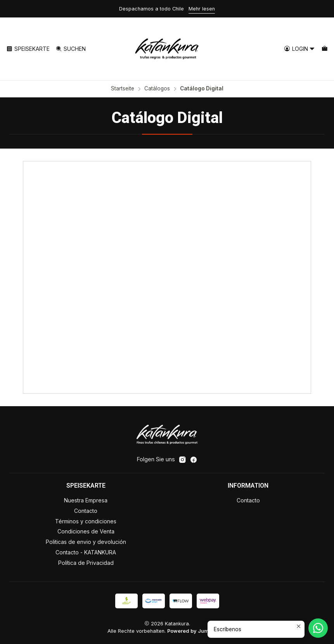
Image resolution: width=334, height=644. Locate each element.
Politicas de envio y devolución (86, 542)
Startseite (123, 89)
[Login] (299, 49)
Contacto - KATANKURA (86, 552)
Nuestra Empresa (86, 500)
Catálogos (157, 89)
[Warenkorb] (324, 49)
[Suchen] (70, 49)
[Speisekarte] (28, 49)
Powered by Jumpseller (196, 631)
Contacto (86, 511)
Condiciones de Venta (86, 531)
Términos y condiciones (86, 521)
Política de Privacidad (86, 563)
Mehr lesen (202, 9)
